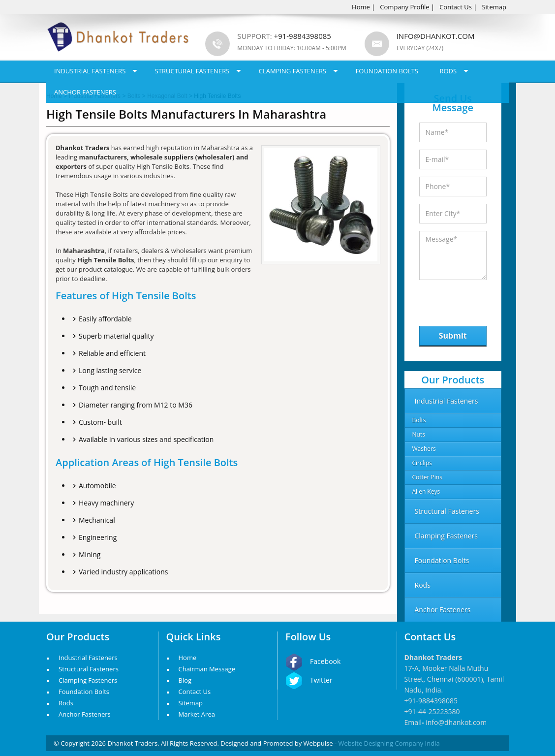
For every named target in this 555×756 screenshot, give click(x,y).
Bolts (419, 420)
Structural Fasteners (192, 71)
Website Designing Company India (389, 743)
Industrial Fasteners (90, 71)
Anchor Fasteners (85, 92)
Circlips (422, 463)
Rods (448, 71)
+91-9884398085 (431, 701)
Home (361, 7)
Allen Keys (426, 491)
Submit (453, 336)
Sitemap (494, 7)
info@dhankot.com (436, 36)
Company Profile (404, 7)
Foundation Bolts (387, 71)
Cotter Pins (427, 477)
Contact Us (456, 7)
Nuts (419, 434)
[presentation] (470, 300)
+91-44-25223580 (432, 711)
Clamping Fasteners (293, 71)
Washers (424, 449)
